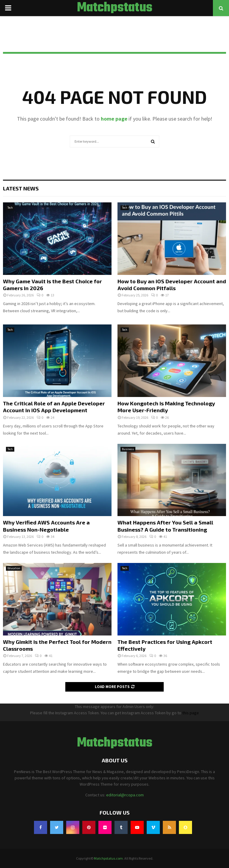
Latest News (21, 188)
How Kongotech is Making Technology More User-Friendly (166, 407)
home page (114, 119)
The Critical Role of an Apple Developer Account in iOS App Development (54, 407)
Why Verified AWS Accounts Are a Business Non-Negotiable (46, 526)
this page (191, 713)
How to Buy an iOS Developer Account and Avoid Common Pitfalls (172, 285)
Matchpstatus (115, 8)
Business (128, 449)
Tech (10, 208)
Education (14, 568)
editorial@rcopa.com (125, 795)
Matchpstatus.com (108, 858)
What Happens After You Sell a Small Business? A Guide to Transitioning (165, 526)
